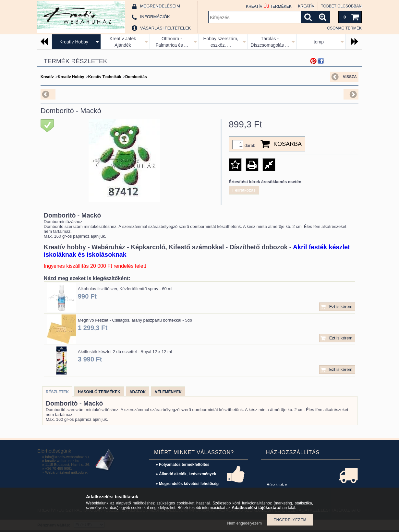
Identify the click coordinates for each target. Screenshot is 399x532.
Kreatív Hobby (74, 42)
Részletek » (277, 485)
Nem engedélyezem (244, 523)
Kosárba (288, 144)
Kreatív (47, 77)
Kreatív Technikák (105, 77)
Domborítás (136, 77)
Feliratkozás (244, 190)
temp (319, 42)
